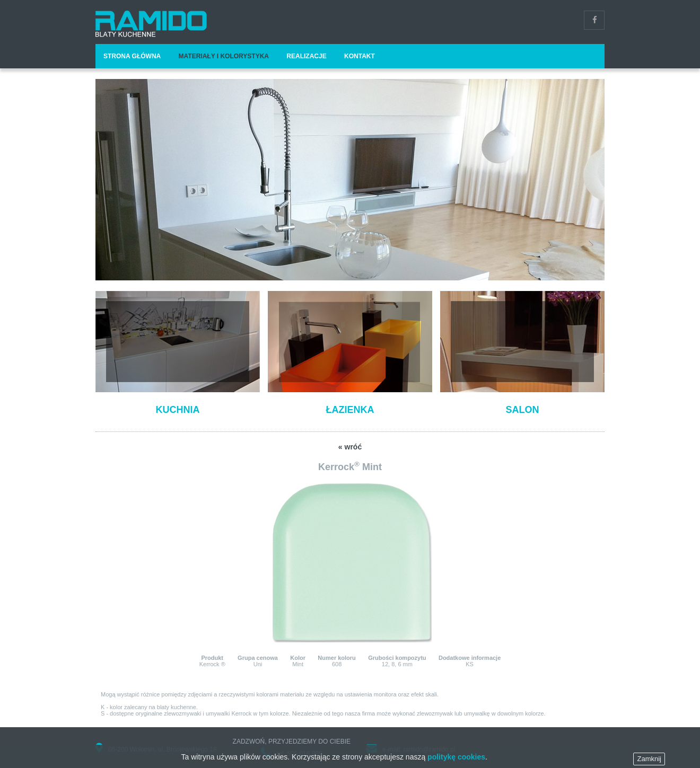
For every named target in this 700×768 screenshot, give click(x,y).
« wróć (350, 447)
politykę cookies (456, 763)
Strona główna (132, 56)
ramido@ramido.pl (429, 749)
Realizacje (306, 56)
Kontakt (360, 56)
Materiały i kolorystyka (224, 56)
